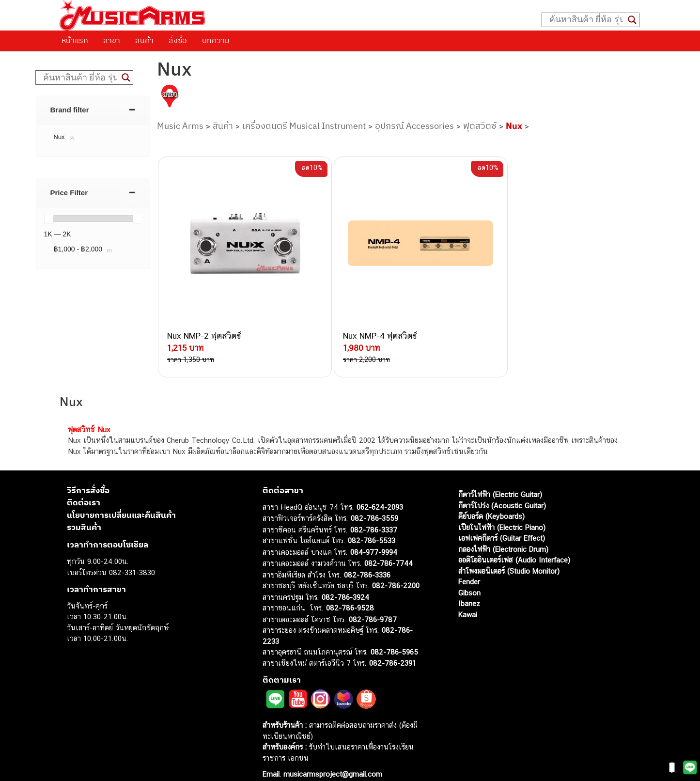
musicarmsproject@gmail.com (332, 757)
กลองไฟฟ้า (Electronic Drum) (503, 532)
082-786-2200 (396, 569)
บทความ (216, 40)
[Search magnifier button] (632, 20)
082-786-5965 (394, 635)
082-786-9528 (350, 591)
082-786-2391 (393, 646)
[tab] (93, 110)
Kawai (468, 598)
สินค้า (144, 40)
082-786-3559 (374, 501)
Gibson (469, 576)
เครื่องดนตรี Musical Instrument (304, 126)
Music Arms (180, 126)
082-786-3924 (345, 580)
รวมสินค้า (84, 510)
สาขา (112, 40)
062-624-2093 (380, 490)
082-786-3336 (367, 558)
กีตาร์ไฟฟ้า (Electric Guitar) (500, 477)
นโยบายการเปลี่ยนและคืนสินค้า (121, 498)
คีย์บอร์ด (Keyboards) (491, 499)
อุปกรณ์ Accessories (414, 126)
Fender (469, 565)
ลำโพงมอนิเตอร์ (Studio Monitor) (509, 554)
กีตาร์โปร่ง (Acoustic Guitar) (502, 489)
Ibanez (469, 586)
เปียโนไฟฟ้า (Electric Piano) (502, 510)
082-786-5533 (372, 523)
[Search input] (586, 20)
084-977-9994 (374, 535)
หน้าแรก (75, 40)
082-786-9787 (373, 602)
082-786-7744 (389, 546)
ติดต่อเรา (84, 485)
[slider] (48, 219)
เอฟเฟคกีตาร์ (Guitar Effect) (502, 521)
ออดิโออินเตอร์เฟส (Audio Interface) (514, 543)
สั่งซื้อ (178, 40)
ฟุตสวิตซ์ (480, 126)
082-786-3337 (374, 513)
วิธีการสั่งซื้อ (88, 473)
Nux (514, 126)
